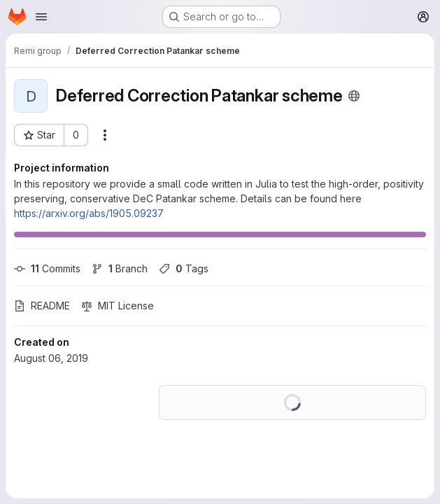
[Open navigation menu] (41, 17)
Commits (47, 268)
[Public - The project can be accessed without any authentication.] (354, 96)
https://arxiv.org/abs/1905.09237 (89, 213)
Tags (184, 268)
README (42, 306)
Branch (120, 268)
